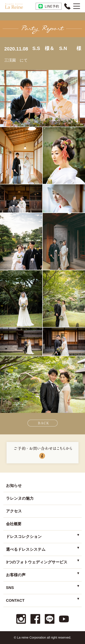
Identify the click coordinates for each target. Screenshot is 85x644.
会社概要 (14, 524)
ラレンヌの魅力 (20, 498)
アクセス (14, 511)
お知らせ (14, 486)
